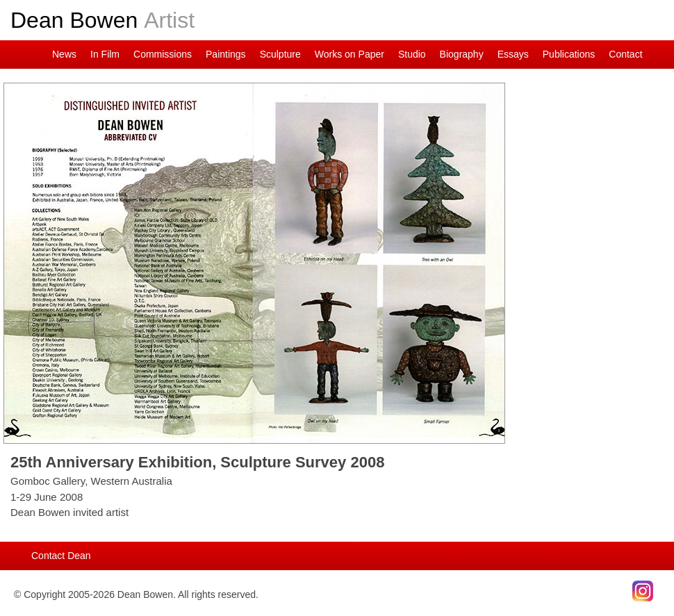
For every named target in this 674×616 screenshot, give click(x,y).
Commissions (163, 54)
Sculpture (280, 54)
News (64, 54)
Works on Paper (350, 54)
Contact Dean (61, 556)
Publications (569, 54)
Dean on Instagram (14, 55)
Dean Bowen (102, 20)
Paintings (226, 54)
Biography (462, 54)
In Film (105, 54)
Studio (412, 54)
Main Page (35, 55)
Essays (513, 54)
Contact (625, 54)
